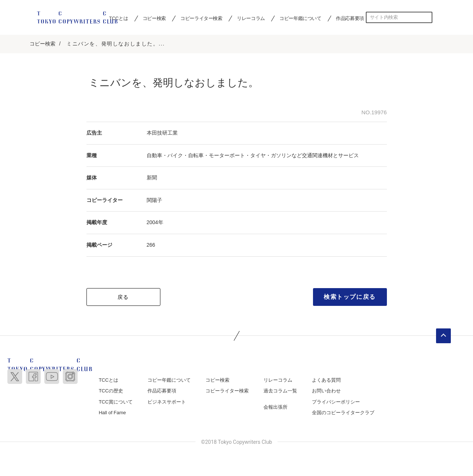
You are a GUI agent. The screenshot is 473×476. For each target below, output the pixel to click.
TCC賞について (116, 403)
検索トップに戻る (350, 298)
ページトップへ (443, 337)
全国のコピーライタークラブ (343, 413)
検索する (427, 17)
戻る (123, 298)
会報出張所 (275, 408)
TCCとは (108, 381)
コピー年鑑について (300, 18)
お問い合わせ (326, 391)
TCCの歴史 (111, 391)
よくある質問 (326, 381)
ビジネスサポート (167, 403)
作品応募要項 (350, 18)
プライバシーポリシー (336, 403)
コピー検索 (154, 18)
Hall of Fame (112, 413)
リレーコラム (251, 18)
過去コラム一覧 (280, 391)
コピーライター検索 (201, 18)
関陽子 (154, 201)
